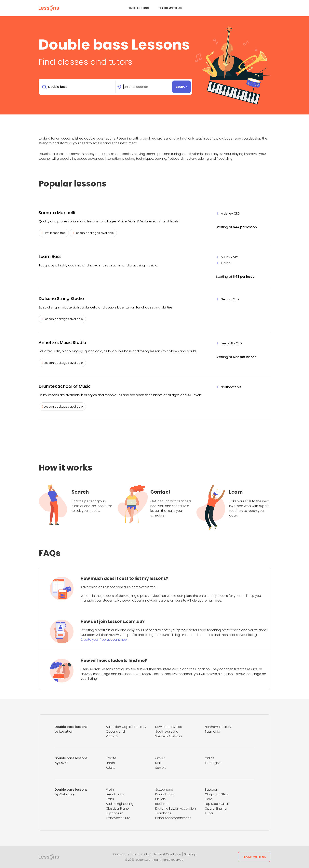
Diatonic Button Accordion (176, 808)
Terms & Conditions (168, 854)
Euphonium (114, 813)
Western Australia (169, 736)
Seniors (161, 768)
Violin (110, 790)
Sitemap (190, 854)
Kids (158, 763)
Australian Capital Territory (126, 727)
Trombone (163, 813)
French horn (115, 794)
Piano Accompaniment (173, 818)
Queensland (115, 732)
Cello (209, 799)
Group (160, 758)
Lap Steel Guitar (217, 804)
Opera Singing (216, 808)
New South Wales (168, 727)
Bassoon (211, 790)
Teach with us (170, 8)
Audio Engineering (120, 804)
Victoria (112, 736)
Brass (110, 799)
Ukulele (161, 799)
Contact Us (121, 854)
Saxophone (164, 790)
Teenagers (213, 763)
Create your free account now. (104, 640)
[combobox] (78, 87)
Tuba (209, 813)
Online (210, 758)
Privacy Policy (141, 854)
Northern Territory (218, 727)
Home (110, 763)
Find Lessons (138, 8)
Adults (111, 768)
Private (111, 758)
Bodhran (162, 804)
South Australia (167, 732)
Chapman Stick (216, 794)
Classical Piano (117, 808)
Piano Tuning (165, 794)
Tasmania (212, 732)
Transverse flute (118, 818)
